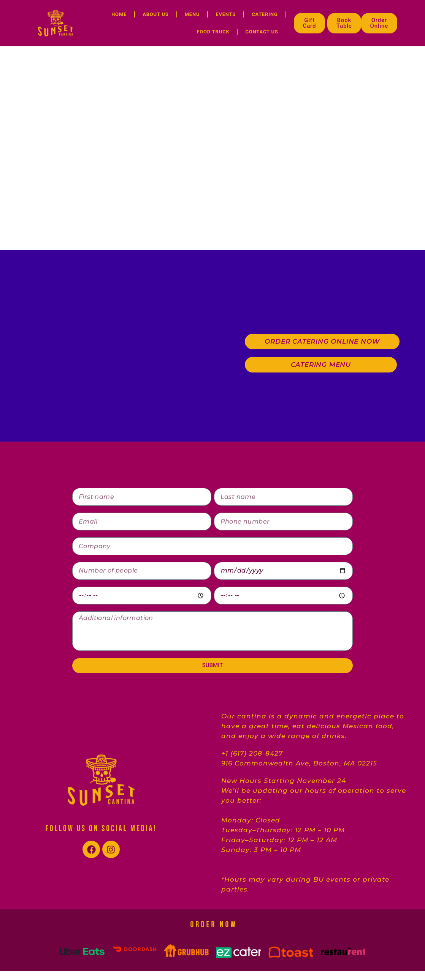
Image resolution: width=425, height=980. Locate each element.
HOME (119, 14)
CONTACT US (262, 32)
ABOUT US (155, 14)
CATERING (265, 14)
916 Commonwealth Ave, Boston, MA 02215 (299, 763)
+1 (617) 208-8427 (252, 753)
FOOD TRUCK (213, 32)
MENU (192, 14)
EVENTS (226, 14)
